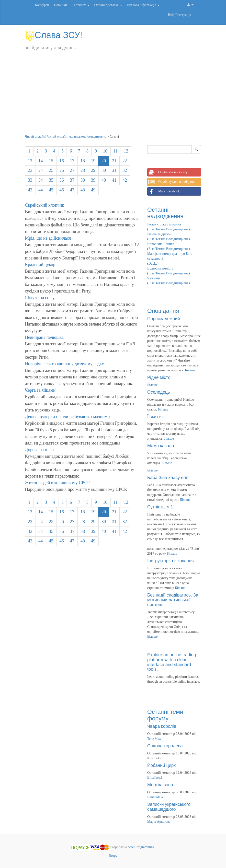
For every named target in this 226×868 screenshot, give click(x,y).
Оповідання (163, 311)
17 (72, 161)
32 (125, 170)
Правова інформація (143, 5)
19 (93, 161)
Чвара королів (162, 726)
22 (125, 161)
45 (51, 190)
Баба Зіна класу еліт (168, 478)
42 (125, 180)
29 (93, 170)
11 (116, 151)
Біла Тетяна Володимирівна (169, 229)
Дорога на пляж (40, 450)
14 (41, 161)
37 (72, 180)
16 (62, 161)
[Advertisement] (113, 97)
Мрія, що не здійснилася (48, 238)
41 (114, 180)
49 (93, 190)
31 (114, 170)
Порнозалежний (164, 319)
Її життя (155, 417)
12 (126, 151)
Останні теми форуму (165, 715)
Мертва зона (160, 785)
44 (41, 190)
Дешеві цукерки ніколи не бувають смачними (67, 417)
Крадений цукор (40, 265)
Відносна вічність (160, 268)
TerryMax (154, 739)
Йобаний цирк (161, 765)
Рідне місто (159, 377)
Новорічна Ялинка (161, 244)
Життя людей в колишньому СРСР (57, 483)
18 (83, 161)
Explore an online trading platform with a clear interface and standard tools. (172, 662)
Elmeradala (155, 797)
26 (62, 170)
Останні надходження (165, 213)
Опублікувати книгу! (168, 172)
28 (83, 170)
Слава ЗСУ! (54, 35)
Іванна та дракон (159, 234)
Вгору (113, 856)
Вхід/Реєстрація (180, 15)
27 (72, 170)
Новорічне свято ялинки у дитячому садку (64, 364)
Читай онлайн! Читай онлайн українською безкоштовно (66, 136)
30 (104, 170)
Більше (190, 370)
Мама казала (161, 446)
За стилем (80, 5)
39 (93, 180)
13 (30, 161)
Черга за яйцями (40, 390)
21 (114, 161)
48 (83, 190)
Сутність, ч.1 (160, 507)
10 (105, 151)
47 (72, 190)
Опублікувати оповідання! (172, 182)
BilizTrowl (155, 778)
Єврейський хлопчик (45, 205)
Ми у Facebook (164, 191)
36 (62, 180)
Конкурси (42, 5)
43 (30, 190)
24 (41, 170)
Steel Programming (141, 847)
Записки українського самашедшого (169, 807)
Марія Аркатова (159, 822)
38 (83, 180)
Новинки (60, 5)
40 (104, 180)
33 (30, 180)
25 (51, 170)
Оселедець (159, 392)
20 (104, 161)
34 (41, 180)
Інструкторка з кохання (164, 224)
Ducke (153, 264)
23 (30, 170)
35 (51, 180)
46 (62, 190)
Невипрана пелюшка (44, 337)
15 (51, 161)
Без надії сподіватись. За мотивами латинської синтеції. (173, 600)
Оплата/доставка (108, 5)
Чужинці (154, 278)
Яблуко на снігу (40, 298)
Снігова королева (165, 746)
